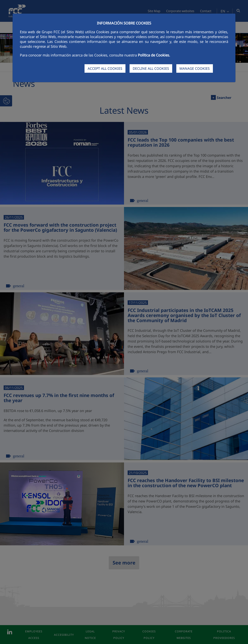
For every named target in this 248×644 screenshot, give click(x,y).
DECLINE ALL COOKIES (151, 68)
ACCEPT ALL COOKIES (105, 68)
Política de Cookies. (154, 55)
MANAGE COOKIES (195, 68)
